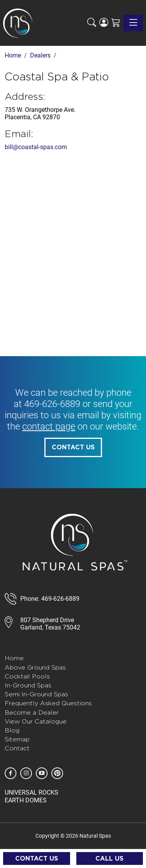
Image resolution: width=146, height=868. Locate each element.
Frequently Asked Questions (48, 703)
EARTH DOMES (26, 800)
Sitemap (17, 739)
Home (14, 658)
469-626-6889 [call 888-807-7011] (60, 599)
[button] (92, 23)
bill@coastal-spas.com (36, 147)
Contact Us (73, 447)
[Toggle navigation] (133, 23)
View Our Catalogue (36, 721)
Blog (12, 730)
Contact (17, 748)
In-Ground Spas (28, 685)
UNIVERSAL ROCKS (32, 792)
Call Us (109, 859)
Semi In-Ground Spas (36, 694)
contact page (49, 426)
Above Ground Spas (35, 667)
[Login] (104, 23)
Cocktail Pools (27, 676)
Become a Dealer (32, 712)
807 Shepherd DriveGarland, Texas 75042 (50, 624)
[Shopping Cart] (116, 23)
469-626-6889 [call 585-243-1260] (52, 404)
